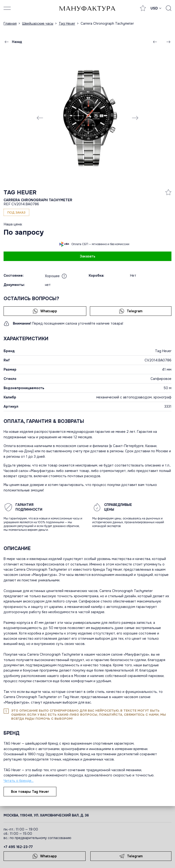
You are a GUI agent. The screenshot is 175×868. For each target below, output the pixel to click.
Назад (13, 42)
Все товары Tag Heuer (30, 792)
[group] (87, 118)
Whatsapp (45, 311)
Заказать (88, 256)
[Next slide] (135, 118)
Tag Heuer (20, 192)
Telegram (131, 311)
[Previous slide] (40, 118)
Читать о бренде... (19, 781)
